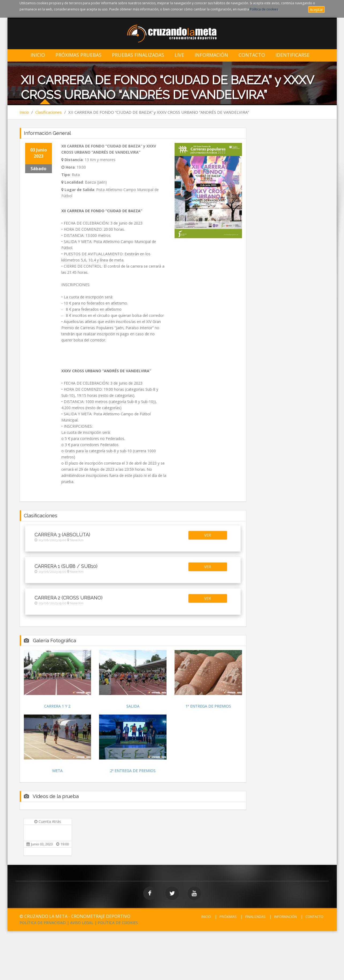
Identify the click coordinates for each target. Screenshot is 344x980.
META (57, 771)
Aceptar (316, 10)
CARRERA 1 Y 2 (57, 706)
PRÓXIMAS (228, 917)
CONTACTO (314, 917)
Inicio (38, 55)
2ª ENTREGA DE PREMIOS (133, 771)
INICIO (206, 917)
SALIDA (133, 706)
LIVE (179, 55)
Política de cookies (264, 9)
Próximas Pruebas (78, 55)
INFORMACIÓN (286, 917)
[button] (208, 535)
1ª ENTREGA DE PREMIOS (208, 706)
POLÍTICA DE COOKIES (118, 923)
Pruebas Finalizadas (138, 55)
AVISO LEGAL (82, 923)
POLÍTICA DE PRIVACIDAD (43, 923)
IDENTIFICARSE (292, 55)
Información (211, 55)
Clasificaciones (49, 112)
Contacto (252, 55)
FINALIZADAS (255, 917)
